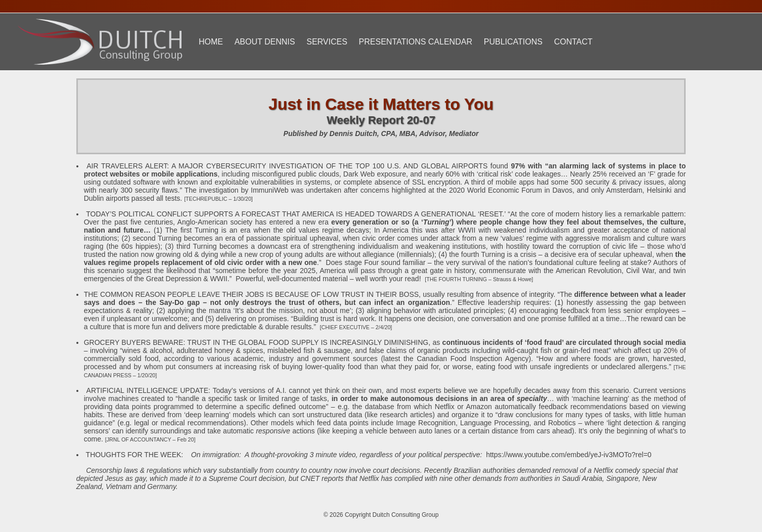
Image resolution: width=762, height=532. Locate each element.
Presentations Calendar (416, 42)
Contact (573, 42)
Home (211, 42)
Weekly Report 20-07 (381, 120)
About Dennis (265, 42)
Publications (513, 42)
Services (327, 42)
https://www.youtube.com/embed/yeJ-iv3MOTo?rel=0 (569, 455)
